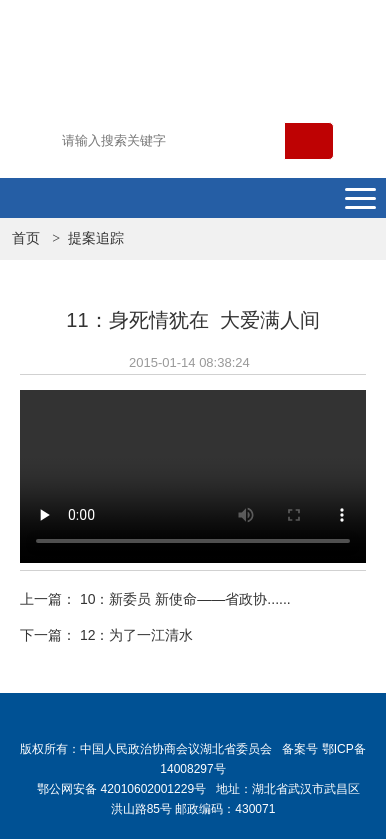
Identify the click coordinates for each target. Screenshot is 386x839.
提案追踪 (96, 238)
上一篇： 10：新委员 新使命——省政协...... (155, 599)
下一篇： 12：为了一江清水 (106, 635)
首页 (26, 238)
